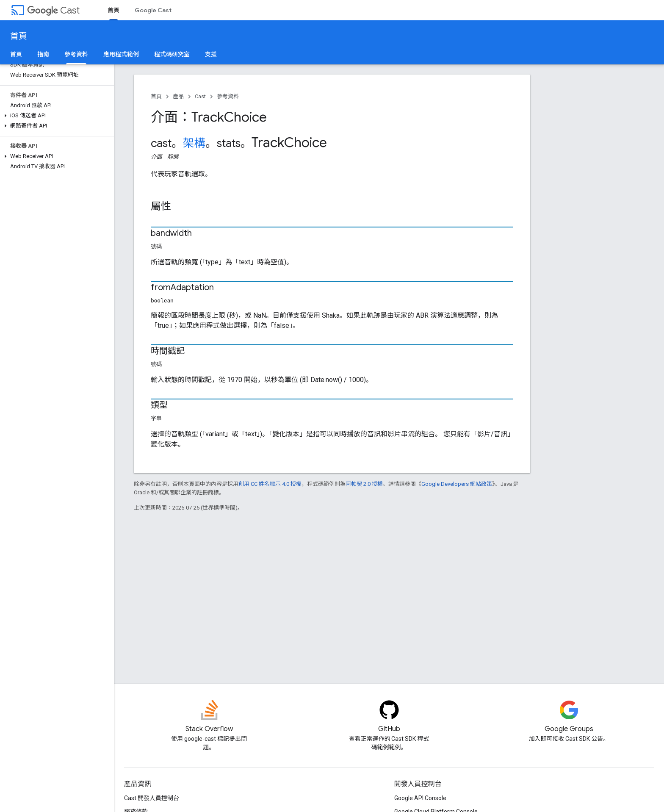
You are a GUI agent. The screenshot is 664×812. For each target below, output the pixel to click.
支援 (211, 54)
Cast (53, 10)
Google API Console (420, 798)
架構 (194, 143)
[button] (55, 116)
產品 (178, 96)
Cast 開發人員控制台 (152, 798)
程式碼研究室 (172, 54)
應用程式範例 (121, 54)
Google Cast (153, 10)
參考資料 (228, 96)
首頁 (19, 36)
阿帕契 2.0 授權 (364, 484)
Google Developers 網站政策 (457, 484)
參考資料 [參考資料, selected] (76, 54)
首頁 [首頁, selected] (113, 10)
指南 (43, 54)
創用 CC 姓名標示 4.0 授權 (270, 484)
